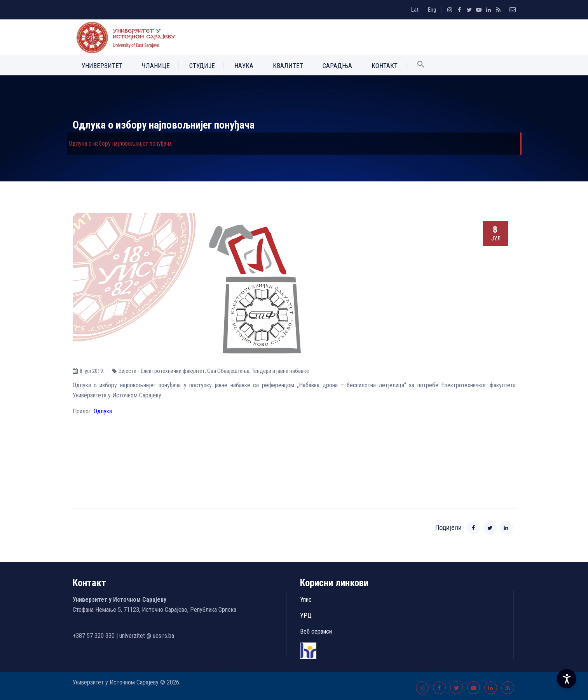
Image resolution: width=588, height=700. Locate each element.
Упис (306, 600)
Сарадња (337, 66)
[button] (421, 66)
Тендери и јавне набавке (280, 371)
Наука (244, 66)
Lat (415, 10)
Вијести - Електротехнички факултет (162, 371)
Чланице (156, 66)
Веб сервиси (316, 631)
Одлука (103, 411)
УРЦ (306, 616)
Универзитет (102, 66)
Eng (432, 10)
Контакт (385, 66)
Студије (202, 66)
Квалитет (288, 66)
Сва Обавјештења (228, 371)
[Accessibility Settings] (567, 679)
